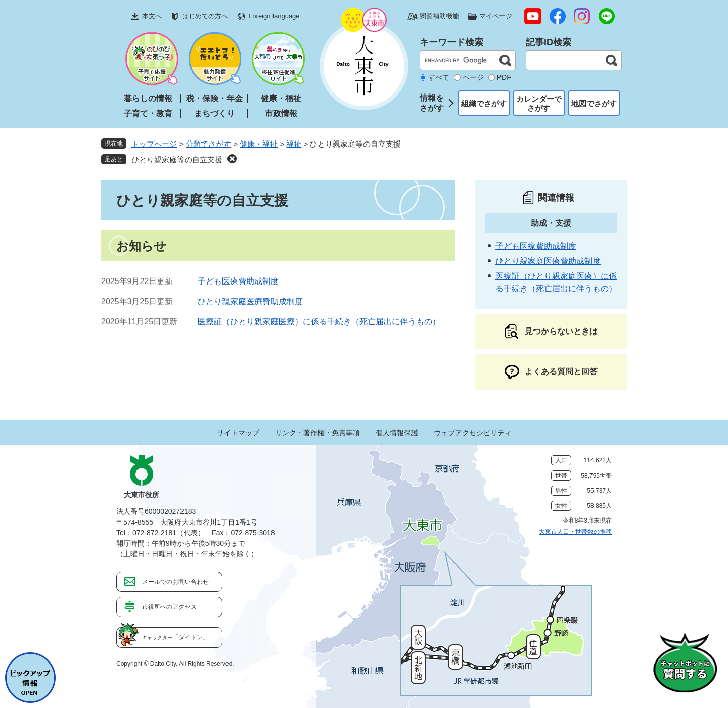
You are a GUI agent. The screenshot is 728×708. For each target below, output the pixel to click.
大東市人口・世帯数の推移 (575, 532)
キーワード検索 (451, 42)
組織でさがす (484, 103)
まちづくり (214, 113)
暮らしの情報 (148, 98)
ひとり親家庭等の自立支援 (177, 159)
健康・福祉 (281, 98)
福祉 (294, 144)
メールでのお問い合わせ (175, 582)
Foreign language (274, 16)
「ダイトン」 (175, 637)
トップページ (154, 144)
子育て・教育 (148, 113)
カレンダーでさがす (539, 103)
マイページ (496, 16)
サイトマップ (238, 433)
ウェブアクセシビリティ (473, 433)
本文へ (152, 16)
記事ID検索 (549, 42)
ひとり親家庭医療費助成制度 (250, 301)
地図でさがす (594, 103)
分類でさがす (208, 144)
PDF (504, 77)
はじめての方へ (205, 16)
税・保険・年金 (214, 98)
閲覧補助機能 (439, 16)
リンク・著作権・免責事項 (317, 433)
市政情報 (281, 113)
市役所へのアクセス (169, 607)
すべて (439, 77)
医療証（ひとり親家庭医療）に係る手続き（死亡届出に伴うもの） (319, 322)
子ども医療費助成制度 (238, 281)
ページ (473, 77)
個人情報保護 (397, 433)
